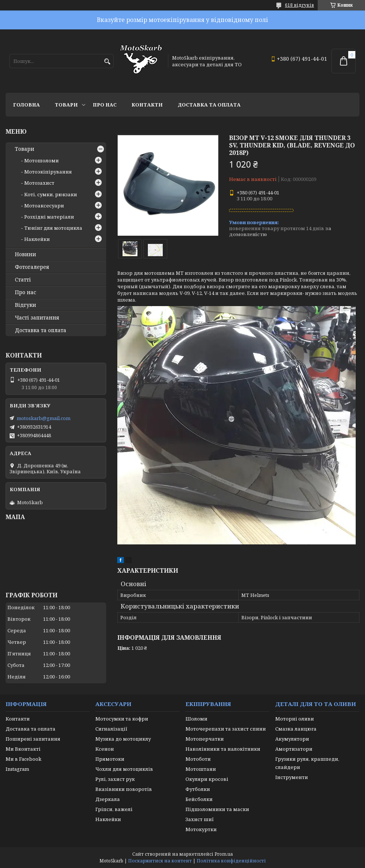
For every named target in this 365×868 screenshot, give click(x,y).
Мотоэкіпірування (48, 172)
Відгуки (26, 305)
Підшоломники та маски (217, 809)
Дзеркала (108, 799)
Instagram (17, 769)
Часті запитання (37, 318)
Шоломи (196, 719)
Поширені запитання (33, 739)
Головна (26, 105)
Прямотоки (110, 759)
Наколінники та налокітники (223, 749)
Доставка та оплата (209, 105)
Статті (23, 280)
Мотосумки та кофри (122, 719)
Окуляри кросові (207, 779)
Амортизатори (294, 749)
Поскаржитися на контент (160, 861)
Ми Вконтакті (23, 749)
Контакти (147, 105)
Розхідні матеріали (49, 217)
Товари (66, 105)
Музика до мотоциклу (123, 739)
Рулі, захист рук (115, 779)
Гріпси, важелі (114, 809)
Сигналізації (111, 729)
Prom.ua (224, 854)
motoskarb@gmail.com (44, 418)
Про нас (105, 105)
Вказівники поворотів (124, 789)
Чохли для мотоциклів (124, 769)
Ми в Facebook (23, 759)
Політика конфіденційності (231, 861)
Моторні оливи (295, 719)
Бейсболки (199, 799)
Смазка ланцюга (296, 729)
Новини (26, 254)
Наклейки (37, 239)
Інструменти (292, 777)
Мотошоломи (42, 160)
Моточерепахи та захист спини (226, 729)
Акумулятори (292, 739)
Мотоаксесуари (44, 206)
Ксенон (105, 749)
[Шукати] (107, 62)
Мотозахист (39, 183)
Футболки (198, 789)
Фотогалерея (32, 267)
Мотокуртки (201, 829)
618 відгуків (299, 5)
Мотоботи (198, 759)
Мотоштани (201, 769)
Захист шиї (200, 819)
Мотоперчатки (205, 739)
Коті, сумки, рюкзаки (51, 194)
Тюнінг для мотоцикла (53, 228)
